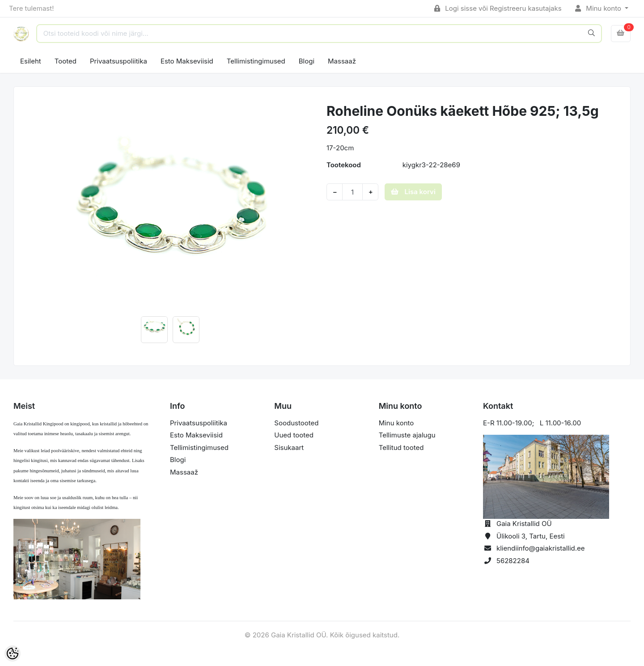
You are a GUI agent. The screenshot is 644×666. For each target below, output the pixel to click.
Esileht (31, 61)
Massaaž (342, 61)
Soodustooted (296, 423)
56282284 (513, 561)
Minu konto (599, 8)
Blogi (307, 61)
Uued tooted (294, 435)
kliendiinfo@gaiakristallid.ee (541, 548)
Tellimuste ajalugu (407, 435)
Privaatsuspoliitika (119, 61)
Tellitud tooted (401, 448)
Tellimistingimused (256, 61)
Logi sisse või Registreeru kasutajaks (498, 8)
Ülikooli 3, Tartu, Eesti (531, 536)
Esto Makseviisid (187, 61)
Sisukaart (289, 448)
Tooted (66, 61)
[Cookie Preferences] (13, 653)
